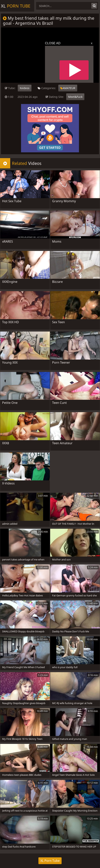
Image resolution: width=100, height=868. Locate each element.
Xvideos (25, 88)
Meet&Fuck (75, 97)
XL (16, 6)
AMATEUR (68, 88)
